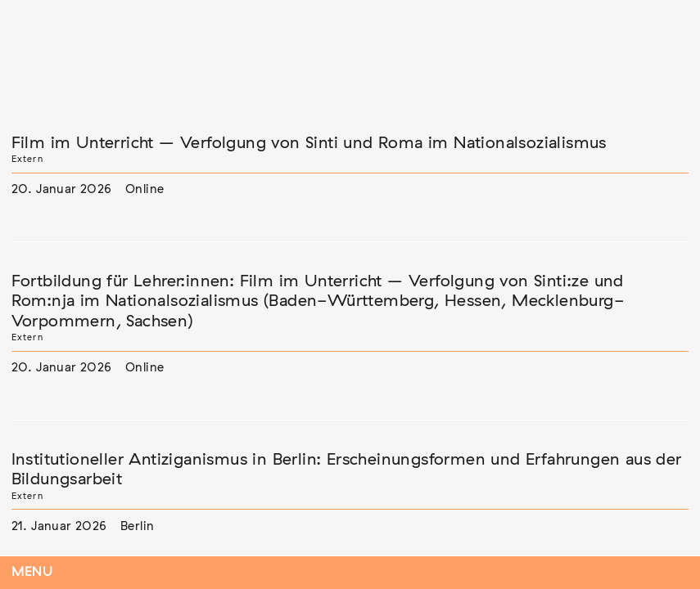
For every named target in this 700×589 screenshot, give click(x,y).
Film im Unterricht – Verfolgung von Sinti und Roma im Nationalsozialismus (309, 143)
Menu (32, 572)
